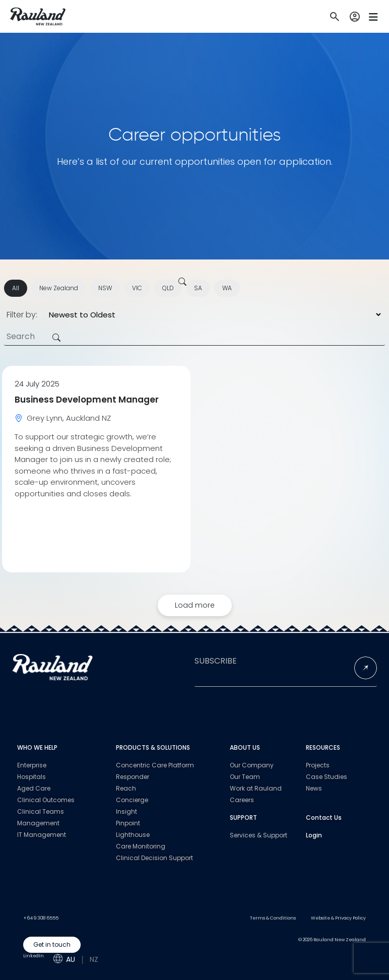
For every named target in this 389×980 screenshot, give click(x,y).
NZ (94, 959)
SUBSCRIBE (216, 661)
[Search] (194, 337)
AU (71, 959)
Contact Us (324, 818)
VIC (137, 288)
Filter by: (22, 315)
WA (227, 288)
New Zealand (59, 288)
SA (198, 288)
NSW (105, 288)
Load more (195, 605)
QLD (168, 288)
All (16, 288)
